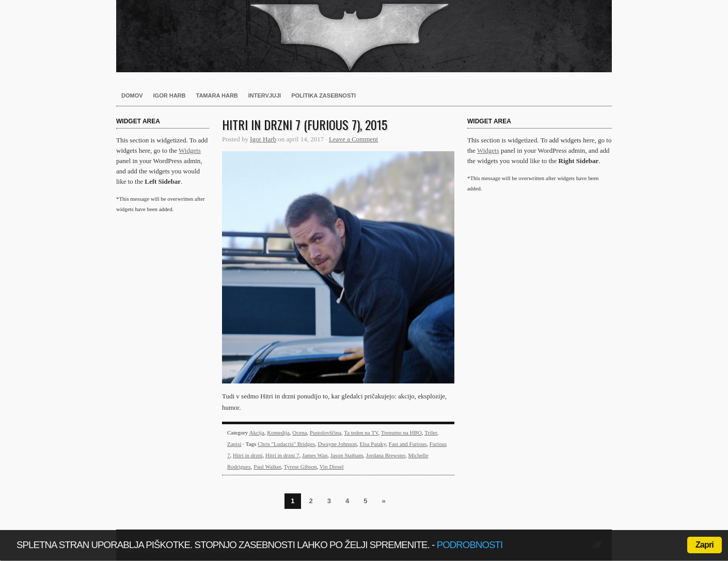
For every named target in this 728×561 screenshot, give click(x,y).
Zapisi (234, 444)
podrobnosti (470, 545)
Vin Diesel (332, 467)
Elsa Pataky (373, 444)
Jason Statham (347, 455)
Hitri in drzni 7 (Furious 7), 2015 (305, 124)
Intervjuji (265, 95)
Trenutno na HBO (401, 432)
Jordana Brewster (386, 455)
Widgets (190, 150)
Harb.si (364, 36)
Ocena (299, 432)
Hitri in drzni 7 (282, 455)
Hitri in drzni (248, 455)
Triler (431, 432)
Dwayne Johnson (337, 444)
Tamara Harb (217, 95)
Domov (132, 95)
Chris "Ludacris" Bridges (286, 444)
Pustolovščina (326, 432)
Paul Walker (267, 467)
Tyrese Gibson (300, 467)
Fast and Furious (408, 444)
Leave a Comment (353, 139)
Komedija (278, 432)
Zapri (705, 545)
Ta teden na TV (361, 432)
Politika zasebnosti (323, 95)
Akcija (256, 432)
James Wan (315, 455)
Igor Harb (170, 95)
